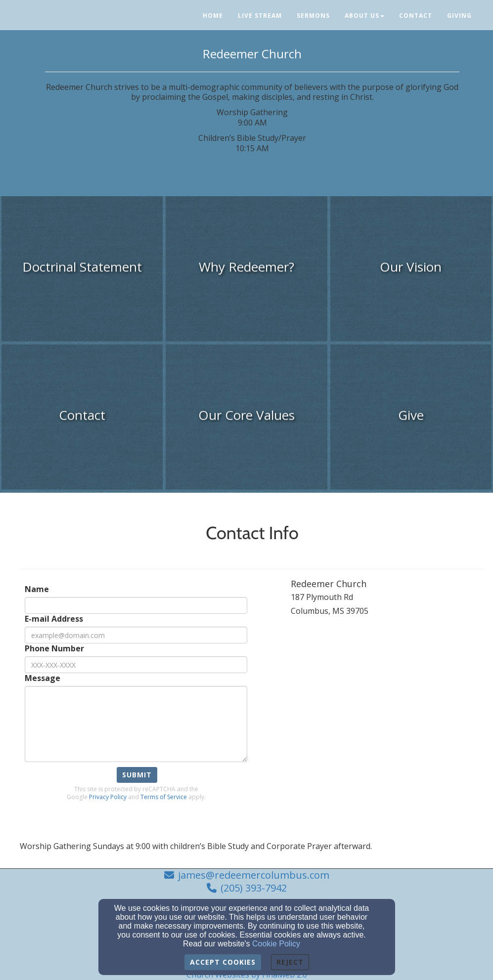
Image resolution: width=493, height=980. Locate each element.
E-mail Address (54, 619)
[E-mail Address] (136, 635)
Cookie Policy (276, 944)
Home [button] (213, 16)
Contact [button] (416, 16)
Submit (137, 775)
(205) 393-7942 (254, 888)
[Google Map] (388, 710)
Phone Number (54, 649)
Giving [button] (459, 16)
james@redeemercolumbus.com (254, 875)
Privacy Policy (108, 797)
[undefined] (82, 272)
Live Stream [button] (260, 16)
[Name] (136, 605)
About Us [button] (364, 16)
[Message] (136, 724)
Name (37, 589)
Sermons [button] (313, 16)
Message (43, 678)
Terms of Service (164, 797)
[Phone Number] (136, 665)
